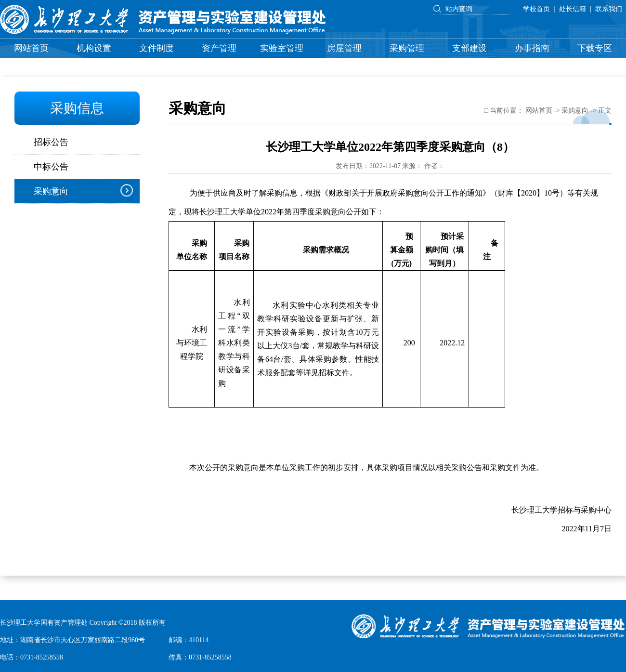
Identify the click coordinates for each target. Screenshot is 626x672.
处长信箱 (573, 9)
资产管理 (219, 48)
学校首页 (536, 9)
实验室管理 (282, 48)
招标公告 (51, 142)
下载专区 (595, 48)
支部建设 (469, 48)
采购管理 (407, 48)
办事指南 (532, 48)
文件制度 (156, 48)
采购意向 (51, 191)
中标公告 (51, 167)
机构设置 (94, 48)
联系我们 (609, 9)
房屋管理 (344, 48)
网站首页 (31, 48)
